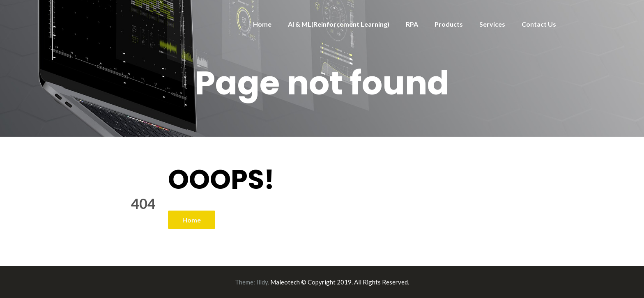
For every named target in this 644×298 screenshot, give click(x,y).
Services (492, 24)
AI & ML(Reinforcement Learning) (339, 24)
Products (449, 24)
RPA (412, 24)
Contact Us (539, 24)
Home (262, 24)
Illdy (262, 282)
